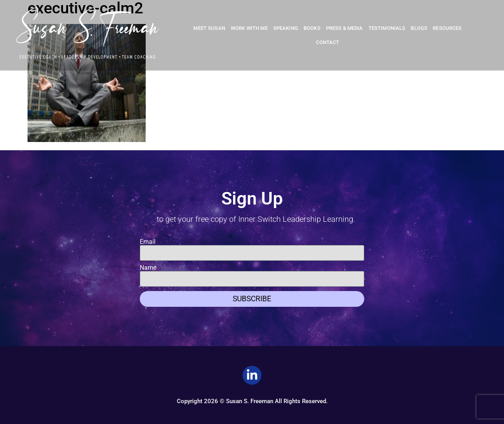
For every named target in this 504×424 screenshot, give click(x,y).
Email (148, 242)
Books (312, 28)
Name (148, 268)
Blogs (419, 28)
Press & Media (345, 28)
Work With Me (249, 28)
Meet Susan (209, 28)
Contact (327, 42)
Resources (447, 28)
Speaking (286, 28)
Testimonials (387, 28)
